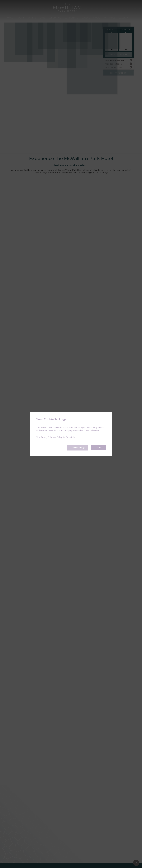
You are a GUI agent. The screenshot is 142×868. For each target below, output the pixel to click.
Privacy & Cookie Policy (52, 437)
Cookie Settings (75, 448)
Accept (98, 448)
